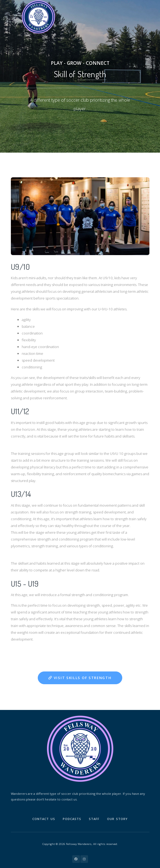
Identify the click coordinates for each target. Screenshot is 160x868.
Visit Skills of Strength (80, 678)
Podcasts (72, 819)
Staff (94, 819)
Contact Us (44, 819)
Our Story (117, 819)
